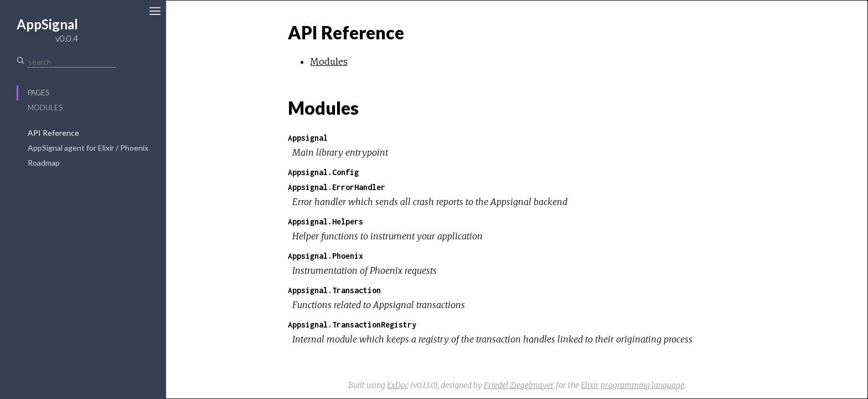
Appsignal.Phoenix (325, 256)
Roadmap (44, 163)
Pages (38, 93)
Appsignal (308, 138)
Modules (45, 108)
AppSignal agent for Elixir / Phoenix (88, 148)
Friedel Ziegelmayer (519, 385)
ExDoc (398, 385)
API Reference (53, 133)
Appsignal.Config (323, 172)
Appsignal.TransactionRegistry (352, 324)
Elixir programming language (632, 385)
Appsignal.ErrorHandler (337, 187)
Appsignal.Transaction (334, 290)
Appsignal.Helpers (325, 221)
